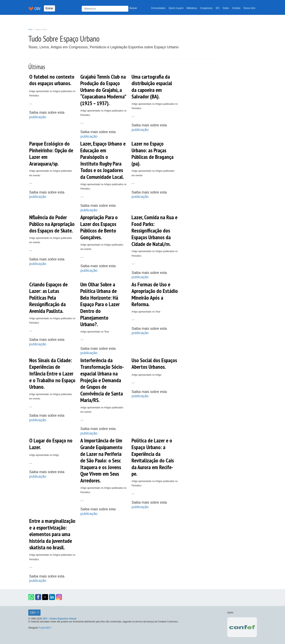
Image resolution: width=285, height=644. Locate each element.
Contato (236, 8)
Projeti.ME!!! (45, 628)
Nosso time (249, 8)
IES (218, 8)
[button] (31, 597)
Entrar (49, 8)
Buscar (133, 8)
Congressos (206, 8)
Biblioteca (192, 8)
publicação (38, 117)
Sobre (226, 8)
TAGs (30, 30)
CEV (33, 613)
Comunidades (158, 8)
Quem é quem (176, 8)
